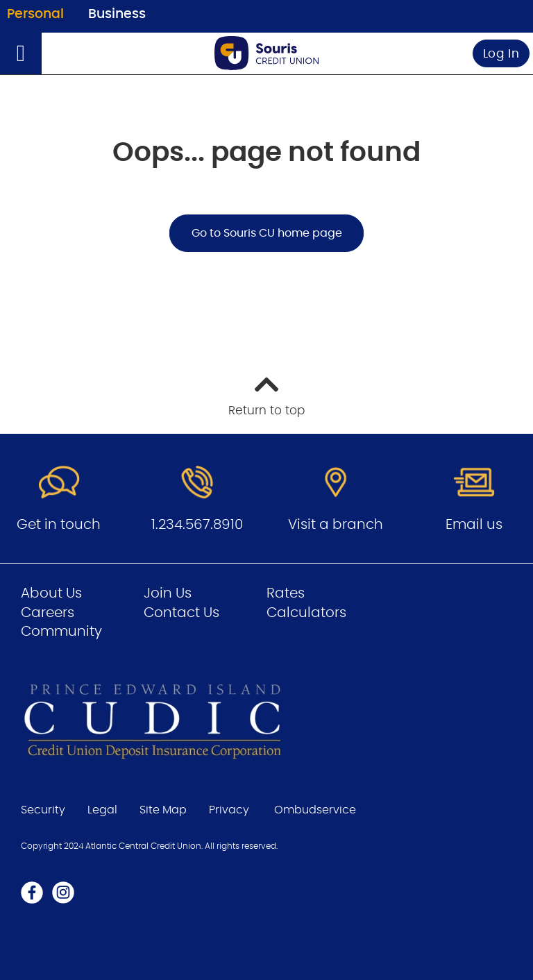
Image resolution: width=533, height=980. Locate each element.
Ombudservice (315, 810)
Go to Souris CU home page (267, 233)
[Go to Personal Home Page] (266, 53)
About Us (51, 593)
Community (61, 632)
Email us (474, 525)
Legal (102, 810)
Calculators (306, 613)
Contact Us (181, 613)
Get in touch (59, 525)
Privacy (229, 810)
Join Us (168, 593)
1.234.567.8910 (197, 525)
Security (43, 810)
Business (117, 14)
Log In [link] (501, 54)
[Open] (21, 53)
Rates (286, 593)
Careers (48, 613)
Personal (35, 14)
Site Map (163, 810)
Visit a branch (336, 525)
